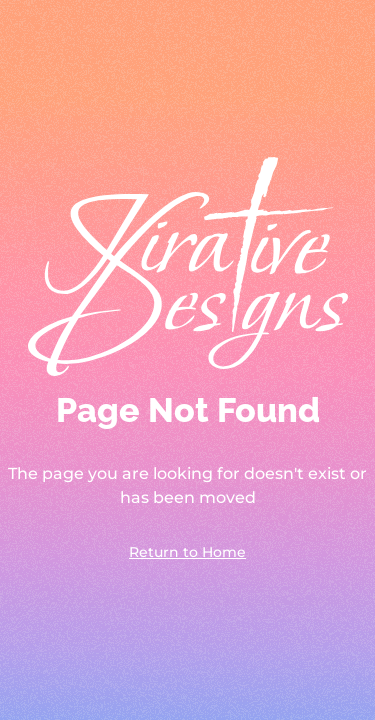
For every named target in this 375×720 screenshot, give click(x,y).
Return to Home (187, 552)
